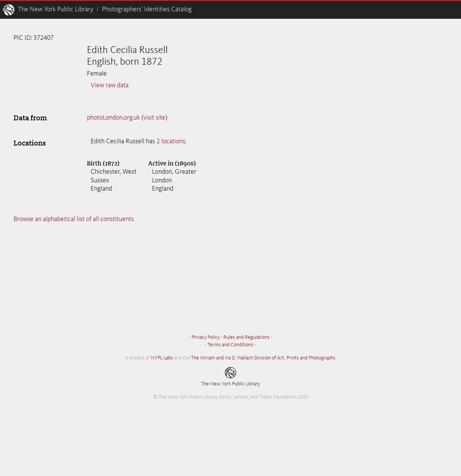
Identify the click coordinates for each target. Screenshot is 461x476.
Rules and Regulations (246, 337)
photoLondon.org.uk (113, 118)
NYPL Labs (162, 358)
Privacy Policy (206, 337)
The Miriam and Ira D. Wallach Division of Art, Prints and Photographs (263, 358)
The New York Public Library (56, 9)
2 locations (171, 141)
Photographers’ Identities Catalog (147, 9)
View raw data (110, 85)
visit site (154, 118)
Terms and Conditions (231, 345)
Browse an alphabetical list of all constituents (74, 219)
